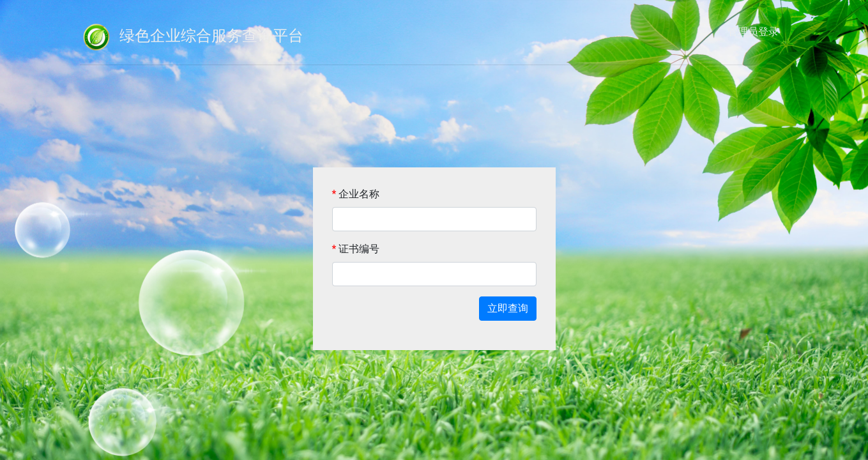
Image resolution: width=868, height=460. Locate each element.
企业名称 (356, 194)
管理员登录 (753, 32)
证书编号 (356, 249)
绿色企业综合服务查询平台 (192, 37)
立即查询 (508, 308)
